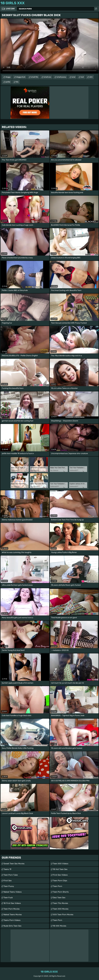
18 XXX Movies (60, 926)
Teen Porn (58, 886)
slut (82, 77)
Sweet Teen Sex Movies (14, 864)
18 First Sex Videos (12, 903)
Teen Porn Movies (12, 909)
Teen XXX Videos (61, 864)
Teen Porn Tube (11, 875)
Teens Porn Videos (12, 920)
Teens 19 (7, 869)
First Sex (8, 881)
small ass (47, 77)
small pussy (61, 77)
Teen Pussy (9, 886)
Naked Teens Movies (13, 915)
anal (74, 77)
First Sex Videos (60, 875)
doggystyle (21, 77)
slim (91, 77)
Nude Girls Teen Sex (13, 926)
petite (8, 82)
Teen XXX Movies (61, 909)
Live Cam (10, 9)
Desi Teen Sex (59, 898)
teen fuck (8, 898)
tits (17, 82)
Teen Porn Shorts (61, 892)
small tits (35, 77)
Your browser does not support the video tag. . (49, 46)
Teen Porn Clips (60, 881)
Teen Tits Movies (61, 903)
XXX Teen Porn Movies (63, 915)
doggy (8, 77)
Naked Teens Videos (13, 892)
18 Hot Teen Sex (60, 869)
